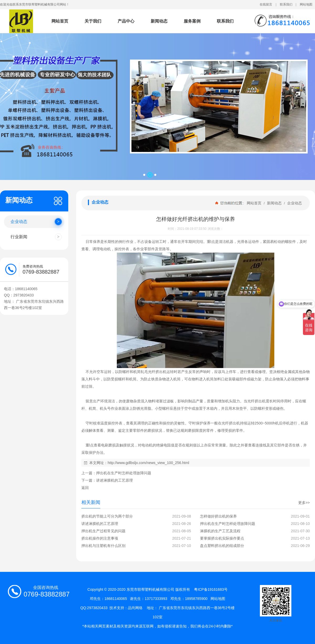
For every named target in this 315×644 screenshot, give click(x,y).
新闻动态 (159, 21)
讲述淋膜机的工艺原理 (114, 480)
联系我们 (286, 4)
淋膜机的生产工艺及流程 (220, 531)
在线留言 (266, 4)
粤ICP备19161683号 (211, 589)
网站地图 (306, 4)
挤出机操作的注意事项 (100, 538)
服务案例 (192, 21)
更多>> (304, 503)
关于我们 (93, 21)
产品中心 (126, 21)
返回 (85, 488)
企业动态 (294, 203)
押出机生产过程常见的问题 (103, 531)
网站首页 (60, 21)
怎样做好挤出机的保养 (218, 516)
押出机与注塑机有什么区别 (103, 546)
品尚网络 (135, 608)
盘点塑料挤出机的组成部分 (222, 546)
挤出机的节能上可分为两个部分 (107, 516)
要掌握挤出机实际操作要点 (222, 538)
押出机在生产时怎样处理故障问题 (124, 473)
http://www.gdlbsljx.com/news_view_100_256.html (148, 463)
